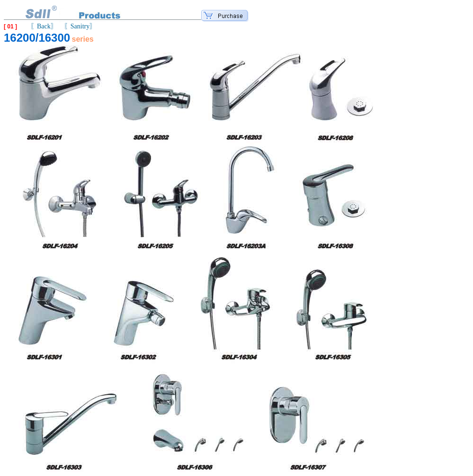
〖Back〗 (44, 26)
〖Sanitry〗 (80, 26)
